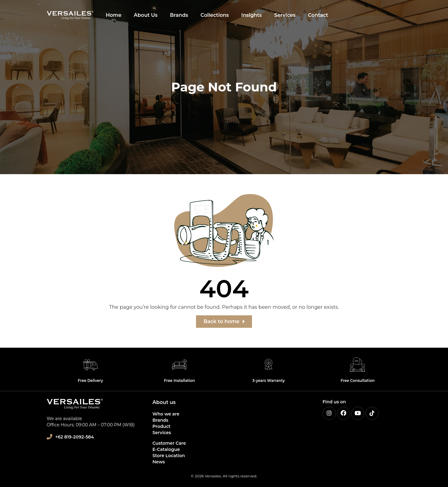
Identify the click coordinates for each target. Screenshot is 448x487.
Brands (179, 15)
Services (285, 15)
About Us (146, 15)
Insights (252, 15)
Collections (215, 15)
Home (114, 15)
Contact (318, 15)
